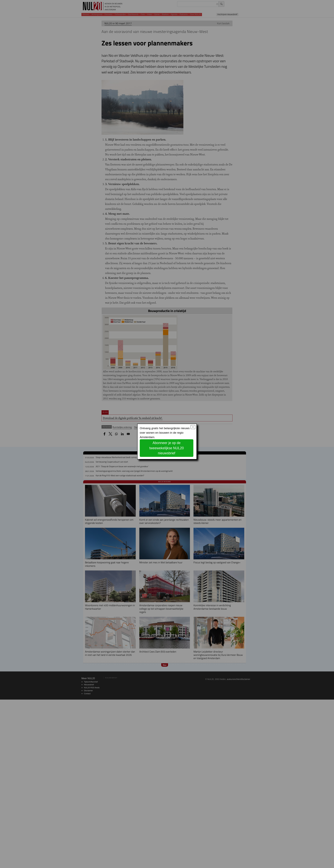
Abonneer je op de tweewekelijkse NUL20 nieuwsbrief (167, 448)
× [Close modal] (193, 427)
